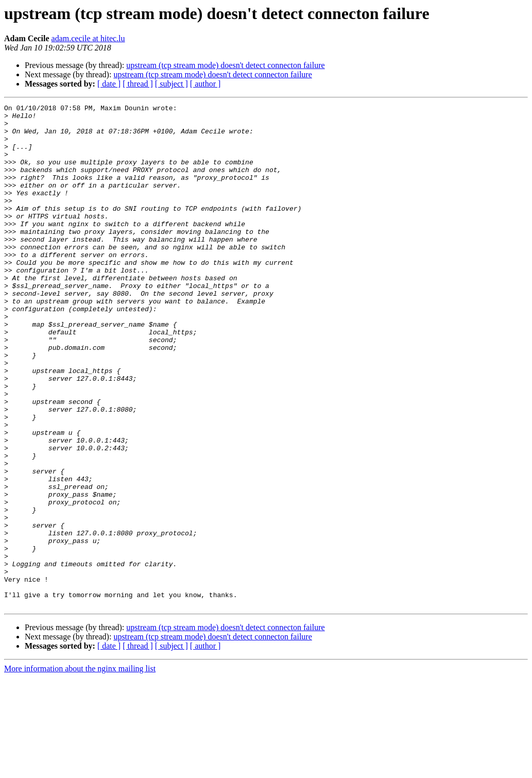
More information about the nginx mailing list (80, 769)
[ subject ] (171, 84)
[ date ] (109, 84)
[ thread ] (138, 84)
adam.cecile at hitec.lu (88, 38)
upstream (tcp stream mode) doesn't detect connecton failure (225, 65)
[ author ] (205, 84)
